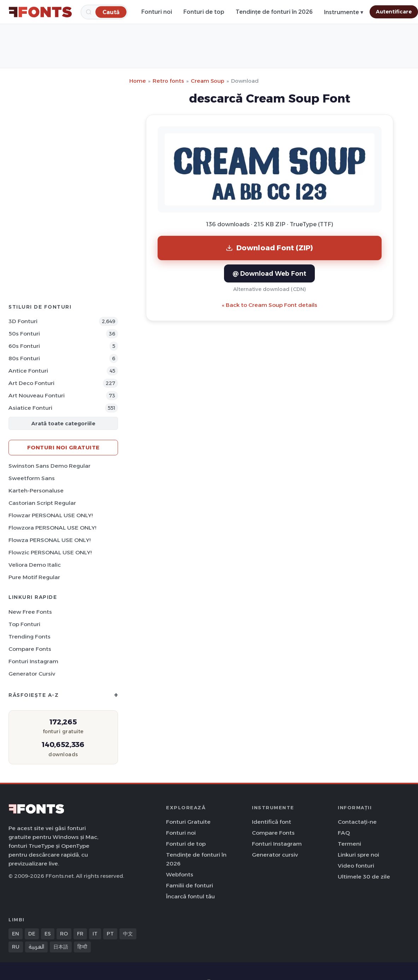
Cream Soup (208, 81)
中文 (128, 934)
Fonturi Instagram (33, 661)
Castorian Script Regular (42, 503)
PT (110, 934)
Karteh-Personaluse (36, 491)
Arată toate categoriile (63, 423)
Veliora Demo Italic (35, 565)
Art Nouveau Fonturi (37, 395)
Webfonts (180, 874)
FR (80, 934)
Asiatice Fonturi (30, 408)
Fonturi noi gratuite (63, 447)
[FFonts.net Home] (40, 12)
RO (64, 934)
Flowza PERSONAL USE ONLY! (49, 540)
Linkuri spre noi (358, 855)
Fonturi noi (157, 12)
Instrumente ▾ (344, 12)
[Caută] (111, 12)
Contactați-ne (357, 822)
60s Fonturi (24, 346)
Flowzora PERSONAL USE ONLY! (52, 528)
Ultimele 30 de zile (364, 877)
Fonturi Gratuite (188, 822)
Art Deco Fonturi (31, 383)
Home (138, 81)
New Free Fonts (30, 612)
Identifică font (272, 822)
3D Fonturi (23, 321)
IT (95, 934)
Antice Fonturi (28, 371)
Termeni (349, 844)
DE (32, 934)
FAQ (344, 833)
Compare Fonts (30, 649)
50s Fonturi (24, 334)
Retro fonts (168, 81)
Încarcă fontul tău (190, 896)
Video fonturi (356, 866)
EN (16, 934)
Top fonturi (24, 624)
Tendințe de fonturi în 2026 (274, 12)
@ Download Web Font (269, 273)
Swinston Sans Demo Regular (49, 466)
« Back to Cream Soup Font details (270, 305)
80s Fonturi (24, 358)
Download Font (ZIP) (270, 248)
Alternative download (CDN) (270, 289)
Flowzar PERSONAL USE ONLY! (51, 515)
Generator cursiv (32, 674)
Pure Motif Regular (34, 577)
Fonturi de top (204, 12)
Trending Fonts (30, 637)
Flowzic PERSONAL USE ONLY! (50, 552)
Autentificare (394, 12)
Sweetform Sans (32, 478)
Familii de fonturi (190, 885)
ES (48, 934)
